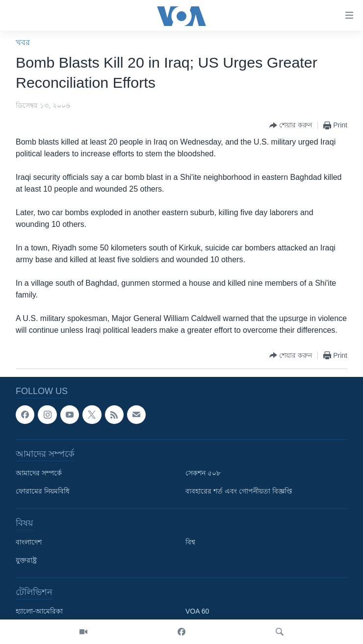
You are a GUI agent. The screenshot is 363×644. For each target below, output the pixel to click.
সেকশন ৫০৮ (203, 473)
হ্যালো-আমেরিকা (39, 611)
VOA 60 (197, 611)
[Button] (291, 125)
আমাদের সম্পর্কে (39, 473)
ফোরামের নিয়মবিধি (43, 491)
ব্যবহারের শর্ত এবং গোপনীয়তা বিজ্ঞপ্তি (239, 491)
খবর (23, 42)
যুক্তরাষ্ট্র (26, 560)
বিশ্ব (190, 542)
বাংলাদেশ (29, 542)
